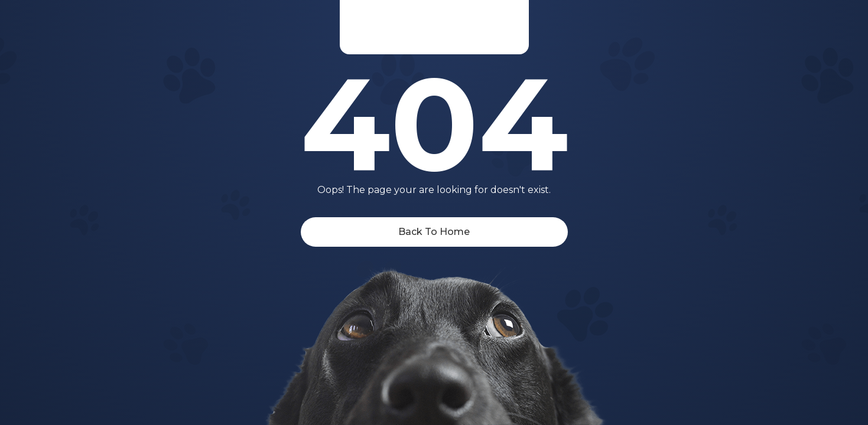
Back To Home (434, 232)
